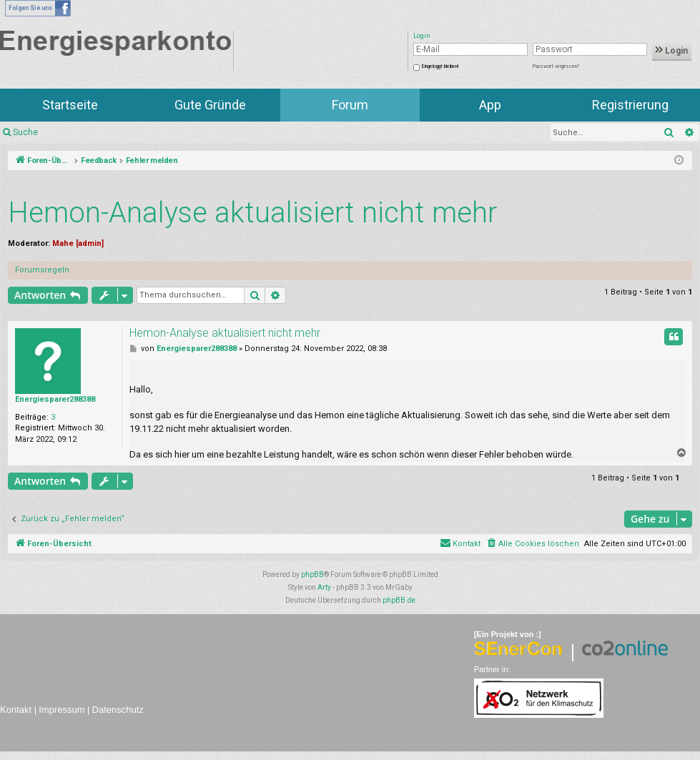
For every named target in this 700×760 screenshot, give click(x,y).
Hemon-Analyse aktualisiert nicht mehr (252, 213)
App (490, 105)
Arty (324, 587)
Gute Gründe (210, 105)
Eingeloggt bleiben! (440, 66)
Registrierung (630, 105)
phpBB (312, 574)
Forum (350, 105)
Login (672, 51)
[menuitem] (532, 544)
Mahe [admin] (78, 243)
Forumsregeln (42, 270)
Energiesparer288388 (55, 399)
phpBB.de (399, 600)
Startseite (70, 105)
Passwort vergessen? (556, 66)
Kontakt (16, 710)
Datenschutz (118, 710)
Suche (25, 132)
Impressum (61, 710)
